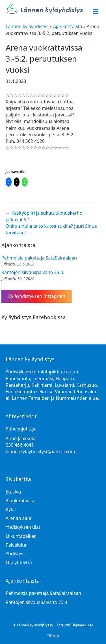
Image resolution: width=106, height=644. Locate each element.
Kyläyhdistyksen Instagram (37, 296)
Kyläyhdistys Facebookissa (33, 317)
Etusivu (13, 492)
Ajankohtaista (68, 26)
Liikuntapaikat (21, 536)
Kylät (11, 509)
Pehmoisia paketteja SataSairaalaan (39, 258)
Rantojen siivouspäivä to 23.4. (33, 272)
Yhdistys (14, 554)
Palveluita (16, 545)
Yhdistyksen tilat (23, 527)
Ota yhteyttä (19, 563)
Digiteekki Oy (82, 625)
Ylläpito (53, 636)
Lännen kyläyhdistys (27, 26)
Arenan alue (18, 518)
